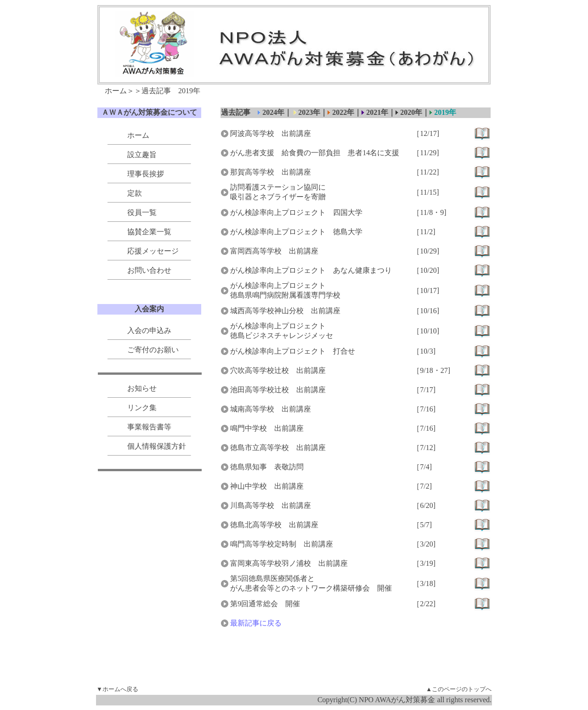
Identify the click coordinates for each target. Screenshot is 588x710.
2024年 (273, 112)
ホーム (116, 91)
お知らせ (142, 388)
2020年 (409, 112)
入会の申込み (149, 330)
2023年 (308, 112)
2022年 (343, 112)
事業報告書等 (149, 427)
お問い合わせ (149, 270)
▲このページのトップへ (459, 689)
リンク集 (142, 408)
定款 (135, 193)
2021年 (377, 112)
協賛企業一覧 (149, 232)
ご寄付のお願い (153, 350)
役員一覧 (142, 212)
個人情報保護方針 (157, 446)
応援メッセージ (153, 251)
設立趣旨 (142, 155)
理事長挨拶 (146, 174)
